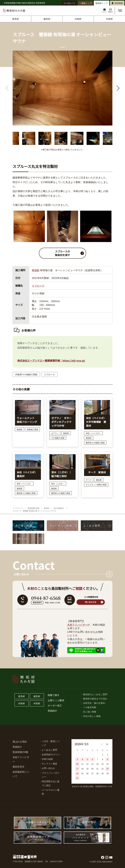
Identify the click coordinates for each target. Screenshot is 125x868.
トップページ (18, 508)
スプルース (38, 286)
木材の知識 (47, 759)
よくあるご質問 (49, 750)
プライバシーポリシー (51, 775)
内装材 (78, 19)
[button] (120, 11)
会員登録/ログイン (51, 754)
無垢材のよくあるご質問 (95, 694)
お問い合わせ (48, 768)
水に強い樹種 (90, 712)
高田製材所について (21, 774)
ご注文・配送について (51, 743)
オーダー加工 (55, 705)
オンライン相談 (49, 763)
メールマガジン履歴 (51, 792)
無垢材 (47, 508)
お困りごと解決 (56, 700)
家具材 (16, 19)
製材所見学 (18, 767)
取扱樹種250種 (33, 508)
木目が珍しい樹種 (92, 716)
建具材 (47, 19)
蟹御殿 (36, 270)
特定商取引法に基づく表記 (51, 783)
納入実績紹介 (59, 508)
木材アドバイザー (77, 625)
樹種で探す (54, 695)
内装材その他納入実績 (26, 374)
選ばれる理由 (20, 741)
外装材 (109, 19)
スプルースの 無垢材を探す (71, 253)
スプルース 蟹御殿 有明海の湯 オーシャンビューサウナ (35, 511)
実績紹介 (52, 711)
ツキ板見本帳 (90, 707)
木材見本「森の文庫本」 (95, 703)
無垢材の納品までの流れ (95, 698)
